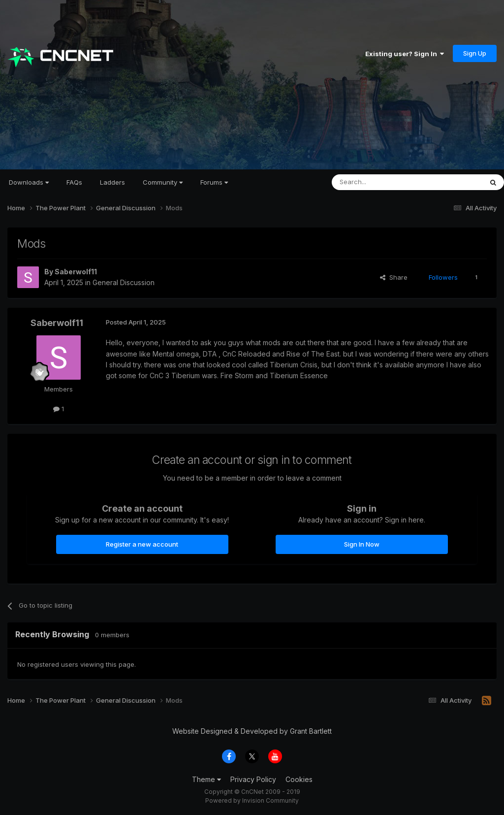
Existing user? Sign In (405, 54)
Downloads (29, 182)
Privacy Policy (253, 779)
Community (163, 182)
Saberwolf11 (76, 272)
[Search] (382, 182)
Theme (206, 779)
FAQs (74, 182)
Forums (214, 182)
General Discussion (124, 282)
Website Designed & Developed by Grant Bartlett (252, 731)
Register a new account (142, 544)
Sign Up (475, 53)
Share (394, 277)
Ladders (112, 182)
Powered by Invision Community (252, 800)
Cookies (299, 779)
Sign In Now (362, 544)
